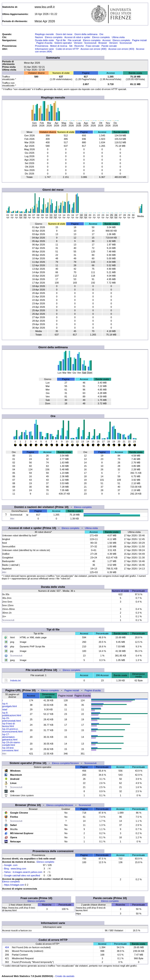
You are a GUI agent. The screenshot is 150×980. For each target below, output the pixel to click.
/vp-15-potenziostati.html (11, 719)
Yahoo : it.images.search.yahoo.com (23, 872)
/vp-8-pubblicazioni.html (12, 714)
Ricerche (79, 46)
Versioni (78, 43)
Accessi (107, 40)
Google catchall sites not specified (22, 875)
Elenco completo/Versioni (65, 763)
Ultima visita (118, 37)
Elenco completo (54, 37)
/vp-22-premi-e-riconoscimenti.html (12, 730)
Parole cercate (109, 46)
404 (7, 947)
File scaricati (74, 40)
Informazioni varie (44, 49)
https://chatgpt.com (14, 885)
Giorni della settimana (86, 34)
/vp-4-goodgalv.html (10, 705)
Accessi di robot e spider (77, 37)
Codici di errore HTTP (67, 49)
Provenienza (42, 46)
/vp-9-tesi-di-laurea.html (9, 725)
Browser (103, 43)
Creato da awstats (65, 976)
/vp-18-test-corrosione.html (10, 749)
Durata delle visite (44, 40)
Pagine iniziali (139, 40)
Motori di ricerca (59, 46)
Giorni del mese (64, 34)
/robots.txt (15, 680)
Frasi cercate (93, 46)
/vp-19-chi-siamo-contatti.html (11, 744)
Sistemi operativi (63, 43)
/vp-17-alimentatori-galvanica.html (10, 737)
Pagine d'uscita (44, 43)
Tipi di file (61, 40)
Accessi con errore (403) (121, 49)
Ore (101, 34)
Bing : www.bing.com (15, 869)
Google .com (11, 865)
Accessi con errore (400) (94, 49)
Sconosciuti (90, 43)
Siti (71, 46)
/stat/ (5, 709)
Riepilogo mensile (44, 34)
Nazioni (39, 37)
